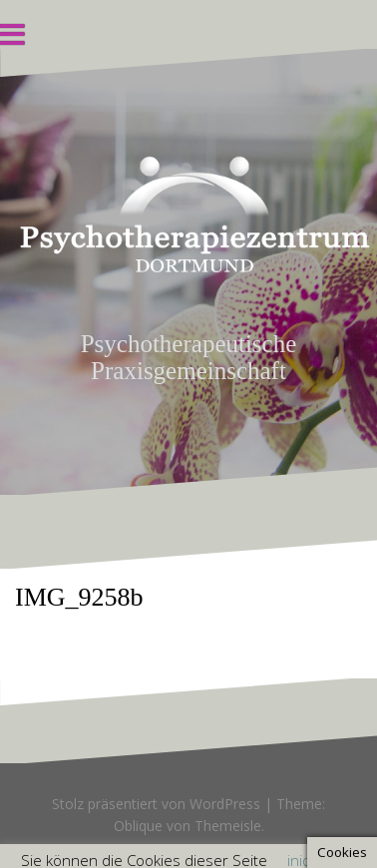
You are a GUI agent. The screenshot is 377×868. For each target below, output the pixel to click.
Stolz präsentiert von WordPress (156, 804)
